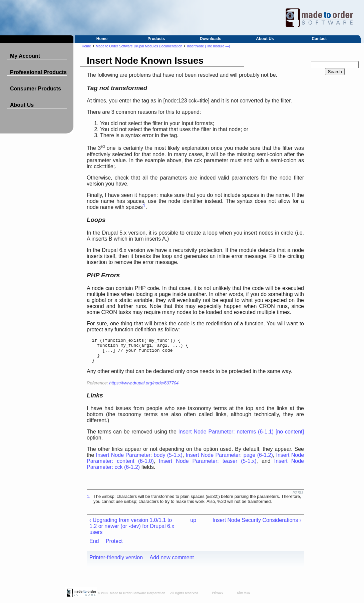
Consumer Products (36, 89)
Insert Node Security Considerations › (257, 525)
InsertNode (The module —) (208, 46)
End (94, 546)
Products (156, 39)
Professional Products (38, 72)
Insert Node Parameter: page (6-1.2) (229, 460)
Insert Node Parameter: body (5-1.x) (139, 460)
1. (89, 501)
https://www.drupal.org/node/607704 (144, 388)
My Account (25, 56)
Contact (319, 39)
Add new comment (172, 562)
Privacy (218, 597)
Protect (114, 546)
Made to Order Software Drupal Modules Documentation (139, 46)
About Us (265, 39)
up (193, 525)
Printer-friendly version (116, 562)
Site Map (243, 597)
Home (102, 39)
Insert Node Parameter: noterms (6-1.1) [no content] (241, 437)
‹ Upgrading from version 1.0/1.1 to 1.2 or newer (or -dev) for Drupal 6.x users (132, 531)
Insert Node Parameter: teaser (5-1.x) (208, 466)
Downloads (211, 39)
